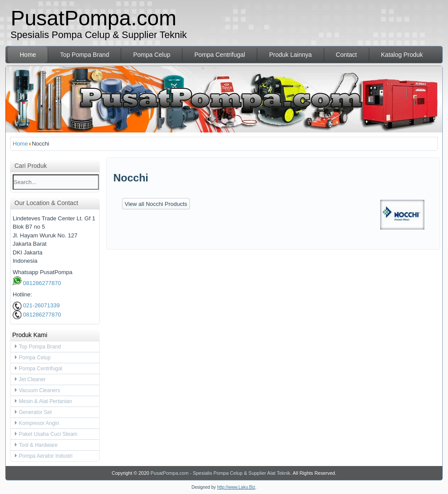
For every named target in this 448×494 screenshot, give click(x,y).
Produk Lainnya (290, 55)
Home (28, 55)
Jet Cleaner (32, 379)
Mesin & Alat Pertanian (45, 401)
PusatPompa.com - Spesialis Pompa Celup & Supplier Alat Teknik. (221, 473)
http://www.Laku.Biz (236, 487)
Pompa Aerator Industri (46, 456)
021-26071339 (36, 305)
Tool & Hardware (38, 445)
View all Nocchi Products (156, 204)
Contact (346, 55)
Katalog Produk (402, 55)
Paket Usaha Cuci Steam (48, 434)
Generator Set (35, 412)
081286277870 (37, 283)
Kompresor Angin (39, 423)
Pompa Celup (152, 55)
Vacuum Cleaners (40, 390)
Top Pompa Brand (84, 55)
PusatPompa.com (93, 18)
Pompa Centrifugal (220, 55)
